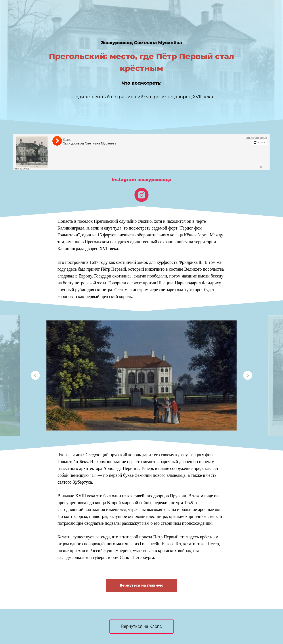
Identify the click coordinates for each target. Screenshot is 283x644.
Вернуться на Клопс (141, 626)
